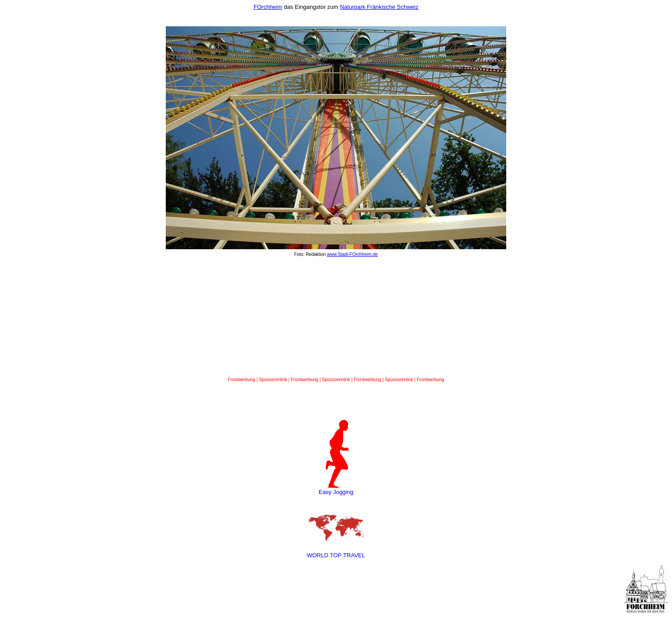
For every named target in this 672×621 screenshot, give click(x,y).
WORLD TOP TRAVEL (336, 555)
